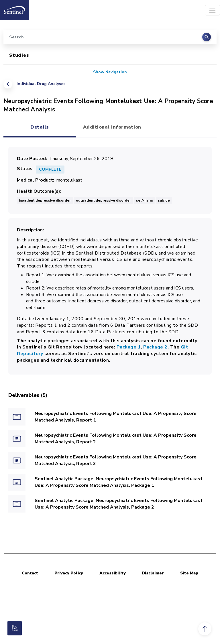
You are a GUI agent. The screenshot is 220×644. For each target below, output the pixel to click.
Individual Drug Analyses (41, 84)
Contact (30, 573)
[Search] (110, 37)
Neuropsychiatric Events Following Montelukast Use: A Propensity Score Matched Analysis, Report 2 (116, 439)
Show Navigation (110, 72)
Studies (19, 55)
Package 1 (129, 347)
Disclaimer (153, 573)
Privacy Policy (69, 573)
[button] (205, 629)
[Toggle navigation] (212, 10)
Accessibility (113, 573)
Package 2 (155, 347)
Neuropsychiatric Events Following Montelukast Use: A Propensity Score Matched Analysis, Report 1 (116, 417)
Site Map (189, 573)
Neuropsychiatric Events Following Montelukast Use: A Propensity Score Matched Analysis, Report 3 (116, 460)
